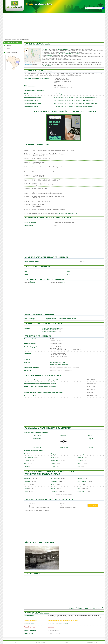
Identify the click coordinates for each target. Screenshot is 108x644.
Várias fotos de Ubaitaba (39, 542)
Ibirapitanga (70, 54)
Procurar (93, 505)
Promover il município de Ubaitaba (59, 624)
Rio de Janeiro (55, 479)
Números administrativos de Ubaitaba (46, 257)
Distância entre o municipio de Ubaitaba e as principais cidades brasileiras (50, 473)
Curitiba (53, 485)
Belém (53, 488)
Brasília (80, 479)
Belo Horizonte (82, 482)
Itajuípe (53, 464)
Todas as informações (11, 52)
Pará (66, 643)
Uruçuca (77, 54)
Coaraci (26, 467)
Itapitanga (80, 457)
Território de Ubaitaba (38, 336)
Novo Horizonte (29, 457)
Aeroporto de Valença (48, 331)
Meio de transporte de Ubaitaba (43, 324)
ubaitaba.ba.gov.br (59, 94)
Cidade (62, 504)
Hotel (8, 49)
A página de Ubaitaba (37, 613)
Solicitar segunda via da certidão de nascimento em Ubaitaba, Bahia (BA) (76, 97)
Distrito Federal (41, 643)
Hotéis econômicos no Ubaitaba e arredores (85, 608)
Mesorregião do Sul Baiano (58, 363)
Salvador (54, 482)
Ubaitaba (44, 49)
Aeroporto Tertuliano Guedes (50, 328)
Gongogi (67, 214)
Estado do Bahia (63, 49)
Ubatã (53, 457)
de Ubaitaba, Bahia (39, 4)
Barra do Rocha (56, 460)
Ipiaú (79, 467)
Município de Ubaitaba (37, 44)
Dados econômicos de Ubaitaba (43, 375)
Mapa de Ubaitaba (51, 319)
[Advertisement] (54, 26)
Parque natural (28, 370)
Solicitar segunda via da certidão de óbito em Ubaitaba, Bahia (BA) (74, 100)
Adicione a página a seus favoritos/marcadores (63, 621)
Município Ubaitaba (25, 39)
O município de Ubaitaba (38, 71)
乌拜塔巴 (64, 282)
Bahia (68, 274)
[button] (26, 51)
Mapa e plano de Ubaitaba (39, 314)
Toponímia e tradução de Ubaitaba (44, 279)
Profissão (32, 504)
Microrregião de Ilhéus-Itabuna (59, 364)
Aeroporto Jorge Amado (49, 330)
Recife (26, 488)
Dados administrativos (38, 267)
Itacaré (90, 436)
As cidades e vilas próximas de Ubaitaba (48, 428)
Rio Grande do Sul (92, 643)
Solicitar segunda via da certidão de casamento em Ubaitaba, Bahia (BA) (76, 104)
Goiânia (80, 485)
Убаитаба (32, 282)
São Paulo (27, 479)
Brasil (68, 271)
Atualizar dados (46, 66)
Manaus (27, 485)
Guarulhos (81, 491)
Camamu (54, 467)
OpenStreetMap (28, 64)
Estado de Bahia (16, 39)
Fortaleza (27, 482)
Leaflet (27, 63)
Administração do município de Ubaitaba (48, 218)
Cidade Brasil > (8, 39)
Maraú (26, 464)
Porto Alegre (55, 491)
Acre (15, 643)
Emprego (9, 45)
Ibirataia (80, 464)
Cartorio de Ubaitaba (37, 144)
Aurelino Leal (62, 54)
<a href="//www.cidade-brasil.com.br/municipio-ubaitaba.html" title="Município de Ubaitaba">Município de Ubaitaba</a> (74, 616)
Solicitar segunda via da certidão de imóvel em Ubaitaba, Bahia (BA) (74, 107)
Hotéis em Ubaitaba (36, 574)
